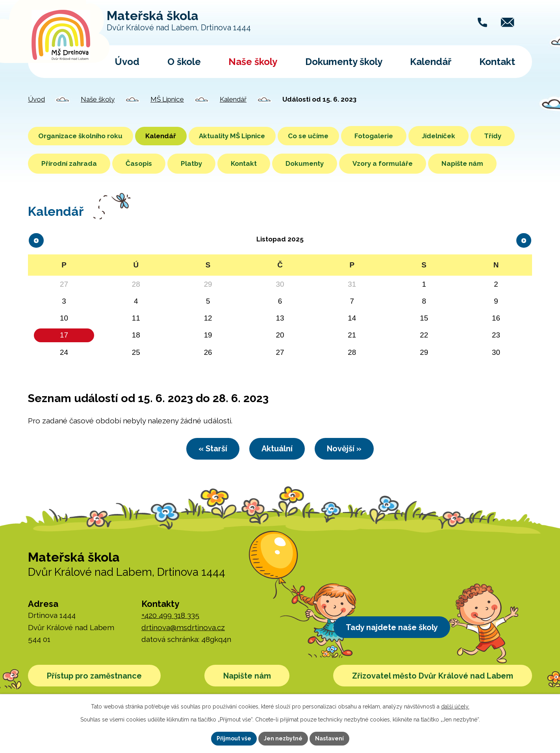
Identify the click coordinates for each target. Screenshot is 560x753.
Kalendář (431, 62)
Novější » (351, 477)
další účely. (455, 707)
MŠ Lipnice (167, 99)
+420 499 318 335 (170, 645)
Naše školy (253, 62)
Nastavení (329, 738)
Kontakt (497, 62)
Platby (237, 163)
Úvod (127, 62)
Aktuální (277, 477)
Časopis (185, 163)
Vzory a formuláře (429, 163)
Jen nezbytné (283, 738)
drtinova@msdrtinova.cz (183, 657)
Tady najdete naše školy (395, 657)
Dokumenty (351, 163)
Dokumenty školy (344, 62)
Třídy (50, 163)
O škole (184, 62)
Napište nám (62, 191)
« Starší (206, 477)
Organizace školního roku (83, 136)
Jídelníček (462, 136)
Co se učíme (329, 136)
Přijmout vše (234, 738)
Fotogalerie (397, 136)
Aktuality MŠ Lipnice (247, 136)
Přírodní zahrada (115, 163)
